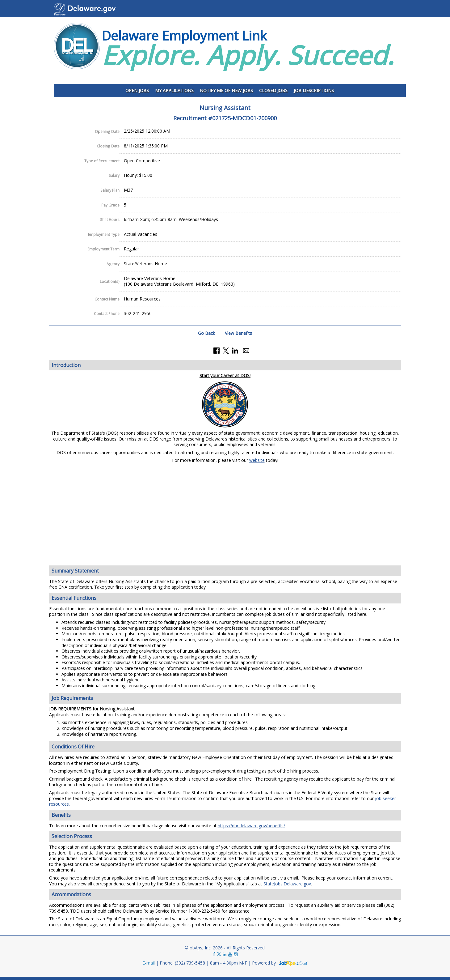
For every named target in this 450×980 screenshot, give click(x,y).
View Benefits (238, 333)
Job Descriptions (314, 90)
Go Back (206, 333)
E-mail (149, 963)
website (257, 460)
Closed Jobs (273, 90)
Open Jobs (137, 90)
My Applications (174, 90)
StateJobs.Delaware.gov (287, 884)
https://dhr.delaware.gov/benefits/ (251, 826)
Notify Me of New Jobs (226, 90)
